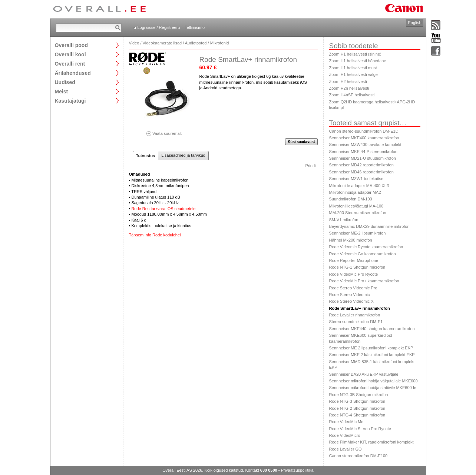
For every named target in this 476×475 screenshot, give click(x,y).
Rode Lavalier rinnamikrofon (355, 315)
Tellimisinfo (195, 27)
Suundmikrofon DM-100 (351, 199)
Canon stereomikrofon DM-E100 (358, 456)
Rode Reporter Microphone (354, 260)
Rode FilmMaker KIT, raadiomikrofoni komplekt (371, 442)
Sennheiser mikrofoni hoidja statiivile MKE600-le (373, 388)
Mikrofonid (220, 43)
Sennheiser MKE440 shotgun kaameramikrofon (372, 329)
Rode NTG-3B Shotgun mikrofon (359, 395)
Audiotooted (196, 43)
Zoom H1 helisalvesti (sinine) (355, 54)
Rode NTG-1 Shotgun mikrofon (357, 267)
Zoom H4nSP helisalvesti (352, 95)
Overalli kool (70, 54)
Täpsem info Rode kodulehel (155, 235)
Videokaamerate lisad (162, 43)
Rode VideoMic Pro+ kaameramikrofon (364, 281)
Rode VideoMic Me (346, 422)
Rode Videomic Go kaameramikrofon (363, 254)
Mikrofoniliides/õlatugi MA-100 (356, 206)
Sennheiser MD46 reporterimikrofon (361, 172)
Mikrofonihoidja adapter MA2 (355, 192)
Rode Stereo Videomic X (351, 301)
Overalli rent (70, 64)
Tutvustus (146, 156)
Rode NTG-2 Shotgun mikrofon (357, 408)
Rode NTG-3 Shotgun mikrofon (357, 401)
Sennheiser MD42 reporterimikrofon (361, 165)
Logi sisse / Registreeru (159, 27)
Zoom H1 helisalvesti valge (353, 74)
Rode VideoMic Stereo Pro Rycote (360, 429)
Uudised (65, 82)
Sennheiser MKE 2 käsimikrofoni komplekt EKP (372, 355)
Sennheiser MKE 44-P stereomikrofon (363, 152)
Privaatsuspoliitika (297, 470)
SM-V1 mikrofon (344, 220)
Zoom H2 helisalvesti (348, 82)
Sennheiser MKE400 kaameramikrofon (364, 138)
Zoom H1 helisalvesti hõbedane (358, 61)
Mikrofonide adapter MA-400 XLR (359, 186)
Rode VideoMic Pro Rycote (354, 274)
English (414, 23)
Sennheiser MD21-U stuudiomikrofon (363, 158)
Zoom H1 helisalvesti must (353, 68)
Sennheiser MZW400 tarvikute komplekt (365, 145)
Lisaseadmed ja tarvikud (183, 155)
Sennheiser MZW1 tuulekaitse (356, 179)
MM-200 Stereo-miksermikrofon (358, 213)
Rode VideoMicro (345, 435)
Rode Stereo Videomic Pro (353, 288)
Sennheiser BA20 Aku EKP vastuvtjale (364, 374)
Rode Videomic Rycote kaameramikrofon (366, 247)
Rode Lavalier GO (346, 449)
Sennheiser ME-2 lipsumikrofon (358, 233)
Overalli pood (71, 45)
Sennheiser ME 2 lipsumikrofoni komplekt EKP (371, 348)
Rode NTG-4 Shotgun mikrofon (357, 415)
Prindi (310, 166)
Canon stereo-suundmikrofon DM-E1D (364, 131)
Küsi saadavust (301, 142)
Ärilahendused (73, 73)
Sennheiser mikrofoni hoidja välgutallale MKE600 (373, 381)
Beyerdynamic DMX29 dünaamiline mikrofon (369, 226)
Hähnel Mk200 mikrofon (351, 240)
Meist (62, 91)
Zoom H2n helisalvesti (349, 88)
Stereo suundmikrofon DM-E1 (356, 322)
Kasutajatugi (70, 101)
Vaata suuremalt (164, 131)
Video (134, 43)
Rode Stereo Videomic (350, 295)
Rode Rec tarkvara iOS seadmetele (163, 209)
